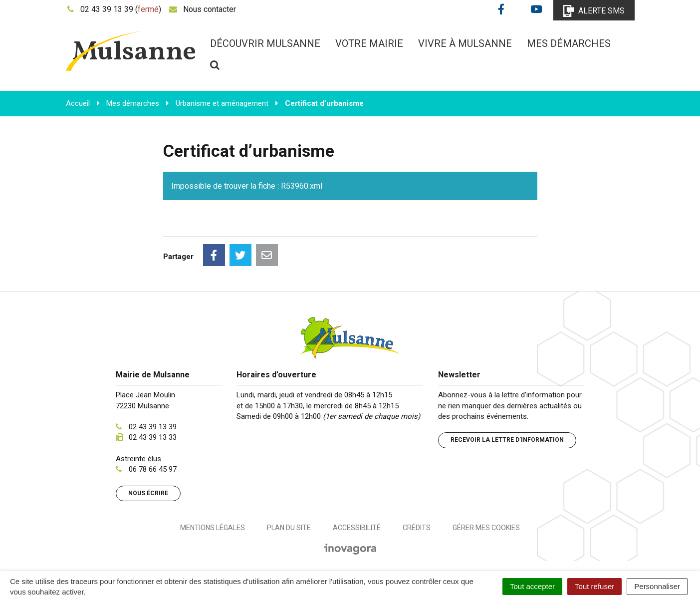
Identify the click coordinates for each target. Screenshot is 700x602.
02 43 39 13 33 (153, 437)
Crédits (417, 528)
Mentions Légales (213, 528)
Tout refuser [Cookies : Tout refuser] (594, 586)
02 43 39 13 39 (153, 427)
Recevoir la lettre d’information (507, 440)
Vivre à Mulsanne (465, 43)
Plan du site (289, 528)
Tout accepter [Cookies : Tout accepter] (532, 586)
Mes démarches (569, 43)
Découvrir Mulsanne (265, 43)
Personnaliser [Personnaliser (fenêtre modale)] (657, 586)
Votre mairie (369, 43)
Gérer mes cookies (486, 528)
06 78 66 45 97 (153, 469)
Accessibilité (357, 528)
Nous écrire (148, 493)
